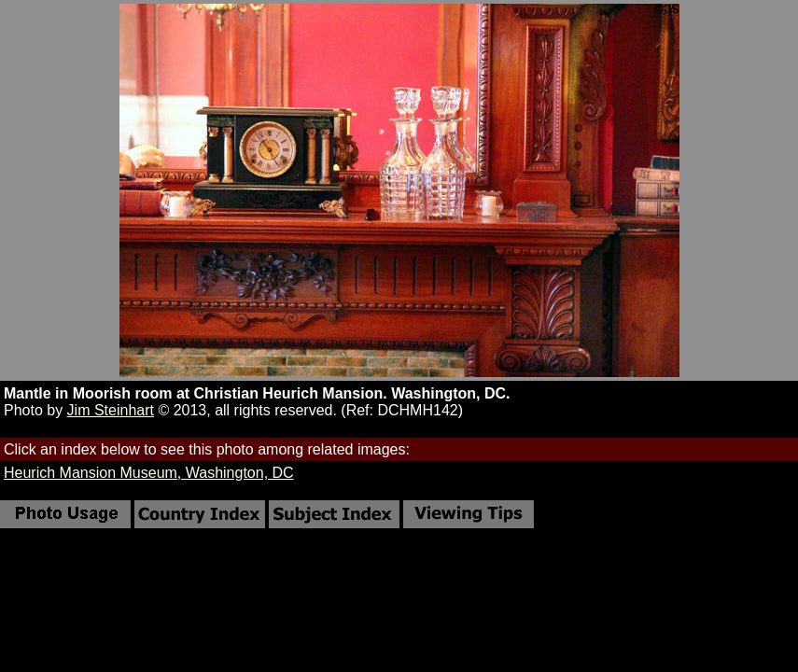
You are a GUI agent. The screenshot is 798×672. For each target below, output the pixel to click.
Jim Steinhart (111, 410)
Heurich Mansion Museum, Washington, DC (149, 473)
